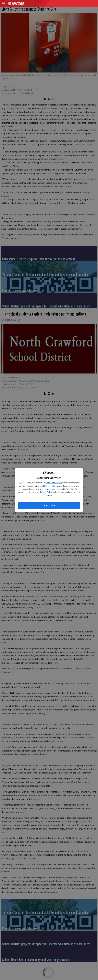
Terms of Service (53, 483)
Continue (49, 505)
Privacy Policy (50, 486)
